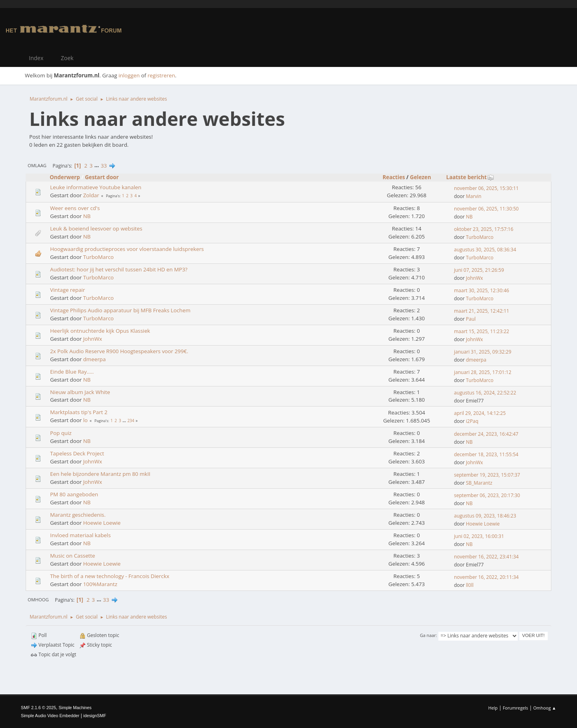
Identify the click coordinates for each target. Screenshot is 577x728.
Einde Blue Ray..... (72, 372)
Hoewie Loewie (102, 523)
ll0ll (470, 585)
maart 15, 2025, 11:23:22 (482, 331)
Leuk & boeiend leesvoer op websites (96, 229)
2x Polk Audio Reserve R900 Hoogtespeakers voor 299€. (119, 351)
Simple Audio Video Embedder (50, 716)
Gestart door (102, 177)
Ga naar (428, 635)
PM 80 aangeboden (74, 494)
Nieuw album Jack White (80, 392)
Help (493, 708)
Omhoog (38, 600)
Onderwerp (65, 177)
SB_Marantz (479, 483)
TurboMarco (480, 237)
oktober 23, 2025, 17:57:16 (484, 229)
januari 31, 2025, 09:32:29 (483, 352)
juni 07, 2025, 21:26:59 (479, 270)
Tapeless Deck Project (77, 453)
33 (104, 166)
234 (131, 421)
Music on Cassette (73, 556)
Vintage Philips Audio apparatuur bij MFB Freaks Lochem (120, 310)
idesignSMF (95, 716)
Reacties (394, 177)
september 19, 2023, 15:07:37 (487, 475)
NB (87, 216)
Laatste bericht (470, 177)
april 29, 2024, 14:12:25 (480, 413)
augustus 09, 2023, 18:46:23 (485, 516)
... (98, 166)
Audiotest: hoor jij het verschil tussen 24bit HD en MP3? (119, 269)
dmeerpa (94, 359)
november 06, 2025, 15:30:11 (486, 188)
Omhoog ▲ (545, 708)
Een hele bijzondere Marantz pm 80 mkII (100, 474)
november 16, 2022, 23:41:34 (486, 557)
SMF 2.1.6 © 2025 (38, 708)
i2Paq (472, 421)
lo (85, 420)
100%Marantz (100, 584)
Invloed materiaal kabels (80, 535)
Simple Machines (75, 708)
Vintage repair (68, 290)
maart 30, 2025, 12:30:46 (482, 290)
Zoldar (91, 195)
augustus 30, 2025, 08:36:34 (485, 250)
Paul (471, 319)
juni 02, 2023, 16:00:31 (479, 536)
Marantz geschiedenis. (78, 515)
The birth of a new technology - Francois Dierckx (110, 576)
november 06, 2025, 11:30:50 (486, 209)
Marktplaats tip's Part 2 (79, 412)
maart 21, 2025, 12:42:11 (482, 311)
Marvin (474, 196)
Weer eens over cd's (75, 208)
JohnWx (474, 278)
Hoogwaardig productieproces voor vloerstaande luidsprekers (127, 249)
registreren (161, 75)
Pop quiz (61, 433)
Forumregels (515, 708)
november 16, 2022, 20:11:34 (486, 577)
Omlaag (37, 165)
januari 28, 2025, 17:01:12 (483, 372)
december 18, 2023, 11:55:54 (486, 454)
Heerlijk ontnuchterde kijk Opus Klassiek (100, 331)
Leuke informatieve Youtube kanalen (96, 187)
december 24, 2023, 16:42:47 (486, 434)
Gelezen (421, 177)
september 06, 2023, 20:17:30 (487, 495)
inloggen (129, 75)
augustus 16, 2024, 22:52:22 (485, 393)
